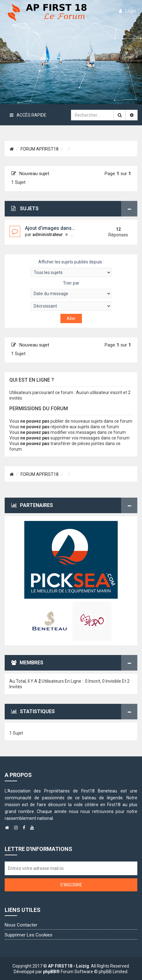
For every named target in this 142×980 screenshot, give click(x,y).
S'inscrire (71, 885)
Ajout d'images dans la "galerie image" (69, 228)
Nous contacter (21, 925)
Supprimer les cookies (28, 935)
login (127, 11)
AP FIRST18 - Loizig (69, 966)
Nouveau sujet (30, 174)
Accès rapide (28, 115)
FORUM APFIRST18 (40, 149)
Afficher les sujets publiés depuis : (71, 268)
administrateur (48, 235)
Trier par (71, 289)
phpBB (50, 972)
